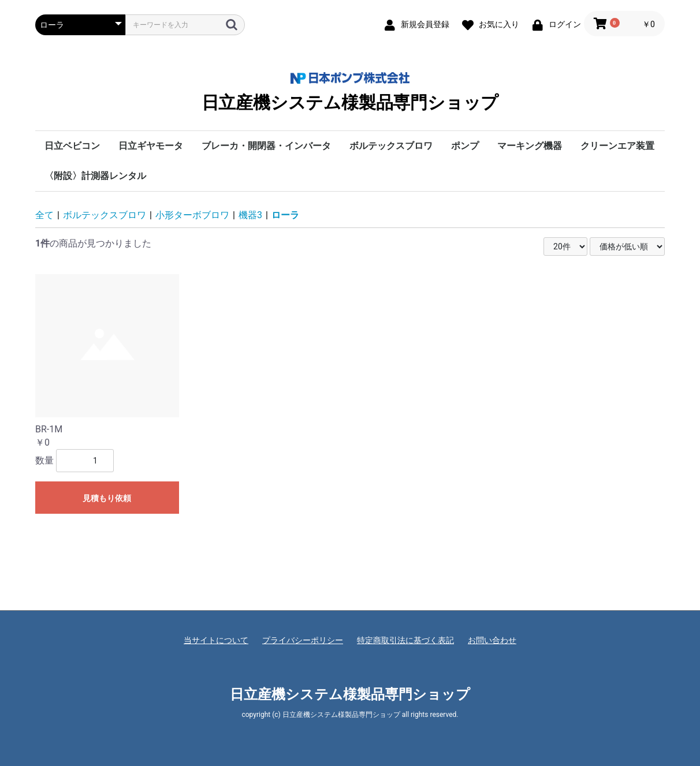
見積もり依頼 (107, 498)
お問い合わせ (492, 640)
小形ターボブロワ (192, 215)
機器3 (250, 215)
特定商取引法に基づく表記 (405, 640)
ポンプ (465, 146)
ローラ (285, 215)
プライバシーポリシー (303, 640)
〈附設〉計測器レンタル (95, 176)
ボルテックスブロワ (391, 146)
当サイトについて (216, 640)
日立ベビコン (72, 146)
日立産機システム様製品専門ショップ (350, 92)
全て (44, 215)
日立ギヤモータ (151, 146)
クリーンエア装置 (617, 146)
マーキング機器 (530, 146)
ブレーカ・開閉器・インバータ (266, 146)
